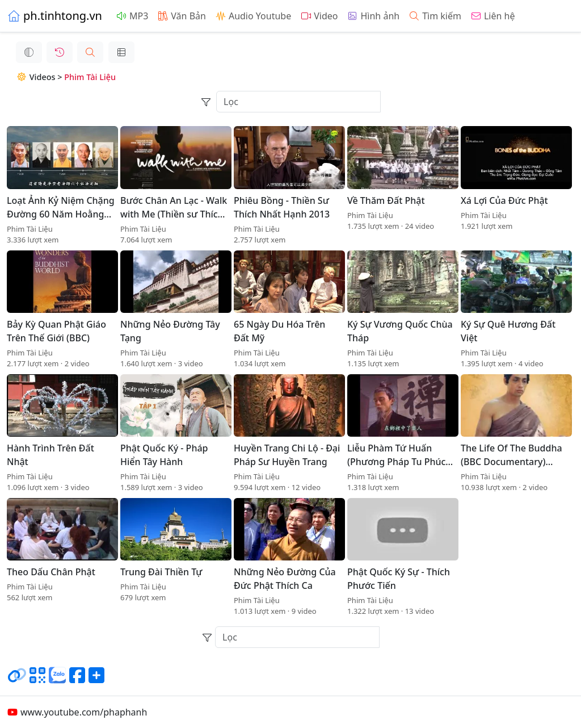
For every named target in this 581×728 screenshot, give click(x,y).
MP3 (132, 16)
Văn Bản (182, 16)
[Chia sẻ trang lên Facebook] (77, 680)
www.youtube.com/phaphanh (77, 712)
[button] (81, 52)
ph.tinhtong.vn (54, 16)
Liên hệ (493, 16)
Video (319, 16)
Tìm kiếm (435, 16)
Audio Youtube (253, 16)
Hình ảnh (373, 16)
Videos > (31, 77)
